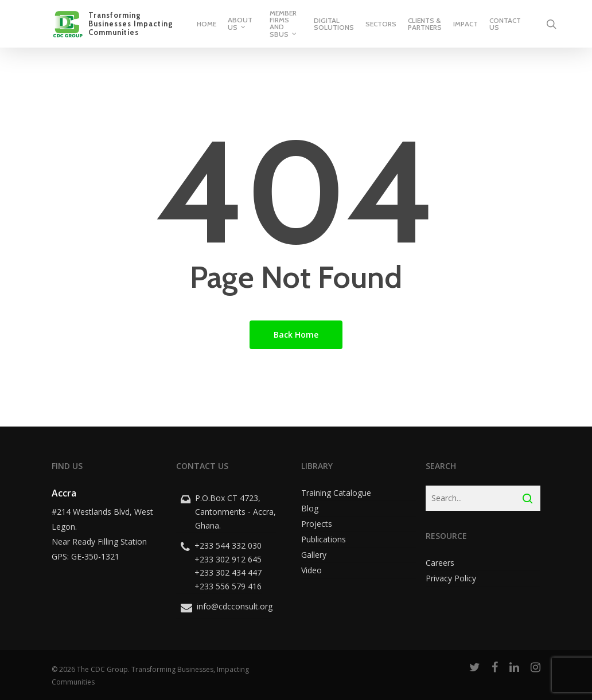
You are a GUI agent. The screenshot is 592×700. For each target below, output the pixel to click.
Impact (466, 24)
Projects (317, 524)
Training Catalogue (336, 493)
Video (311, 570)
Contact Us (505, 24)
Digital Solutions (334, 24)
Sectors (381, 24)
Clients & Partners (425, 24)
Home (207, 24)
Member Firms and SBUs (284, 24)
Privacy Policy (451, 578)
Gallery (314, 555)
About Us (240, 24)
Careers (440, 563)
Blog (310, 508)
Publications (324, 539)
